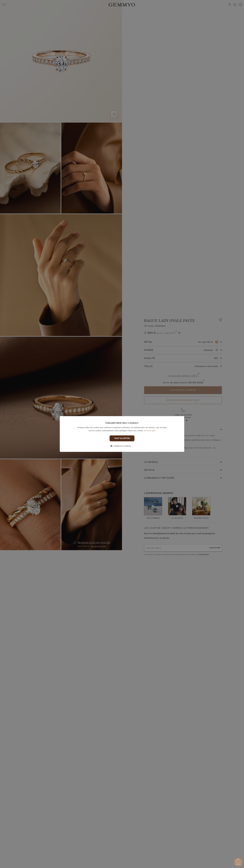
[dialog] (122, 434)
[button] (122, 446)
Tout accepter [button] (122, 438)
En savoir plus (150, 431)
